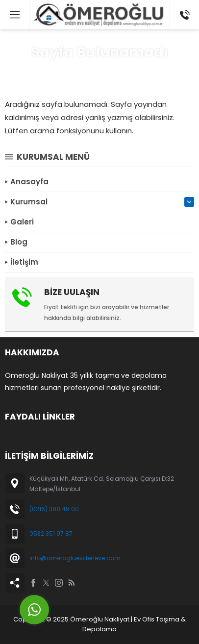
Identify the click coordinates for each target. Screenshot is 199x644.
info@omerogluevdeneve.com (75, 558)
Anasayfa (65, 72)
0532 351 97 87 (51, 533)
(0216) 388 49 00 (54, 509)
